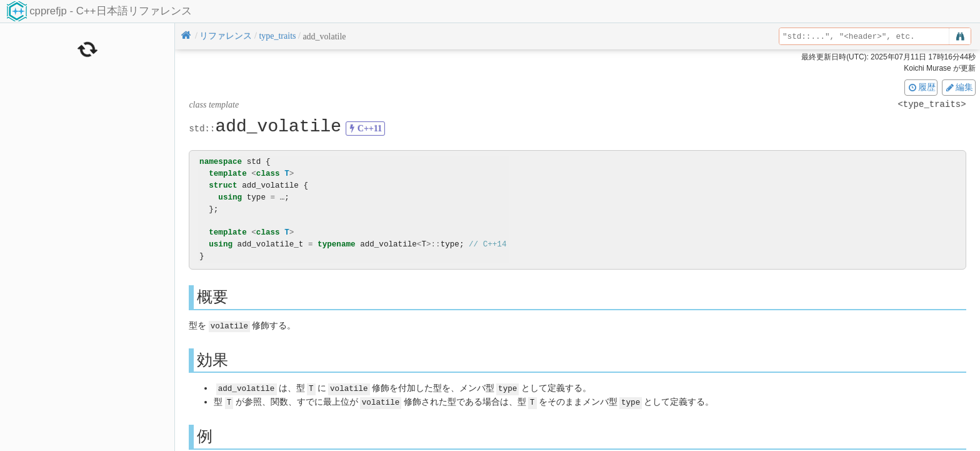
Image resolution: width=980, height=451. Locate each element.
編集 (959, 87)
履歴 (921, 87)
